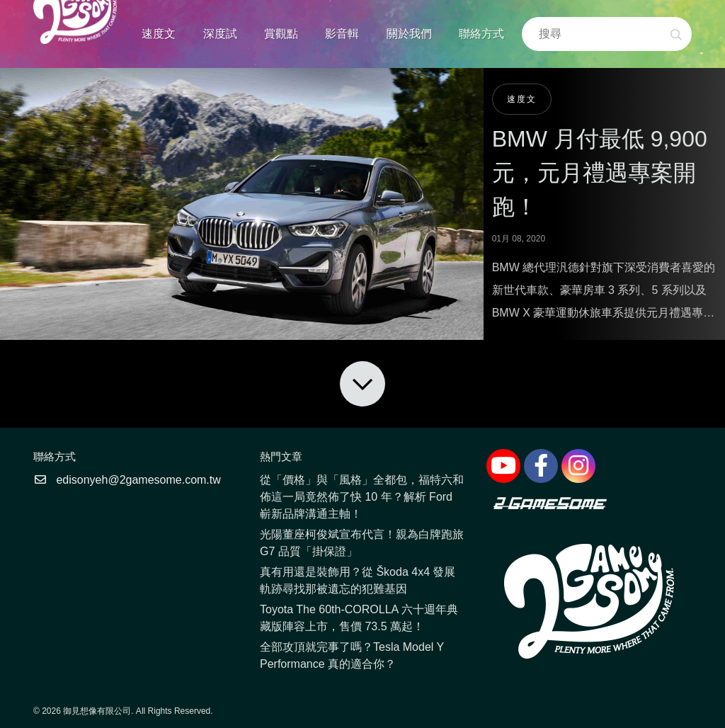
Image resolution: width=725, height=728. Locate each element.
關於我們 (409, 34)
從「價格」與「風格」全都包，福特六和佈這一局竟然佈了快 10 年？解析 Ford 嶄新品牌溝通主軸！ (362, 497)
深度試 (220, 34)
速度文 (159, 34)
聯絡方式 (481, 34)
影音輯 (342, 34)
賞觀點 (281, 34)
